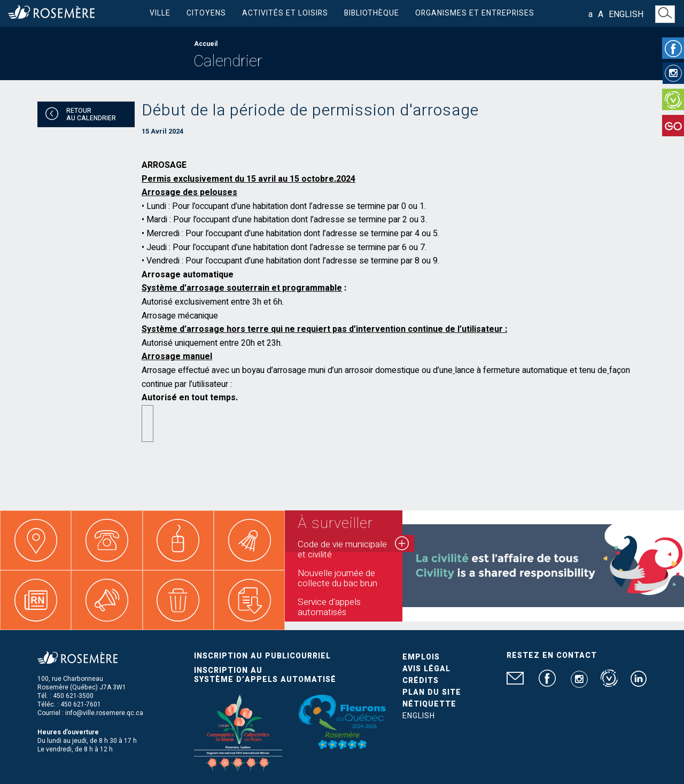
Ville (160, 13)
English (626, 14)
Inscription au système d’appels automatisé (265, 675)
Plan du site (432, 692)
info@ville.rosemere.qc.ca (104, 713)
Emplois (421, 657)
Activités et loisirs (285, 13)
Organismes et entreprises (475, 13)
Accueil (206, 44)
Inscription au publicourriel (262, 656)
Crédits (421, 681)
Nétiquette (429, 704)
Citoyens (206, 13)
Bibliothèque (372, 13)
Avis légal (426, 669)
